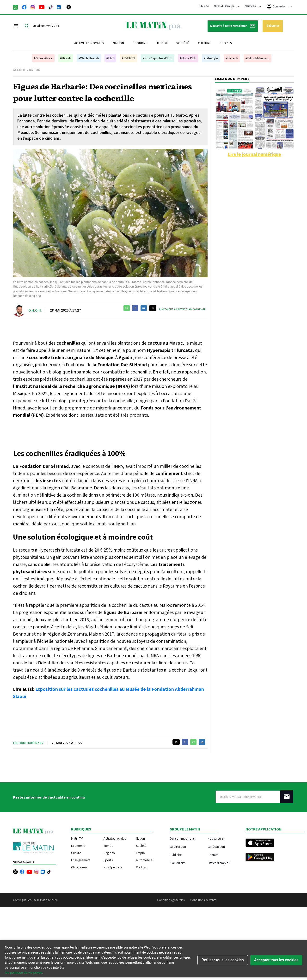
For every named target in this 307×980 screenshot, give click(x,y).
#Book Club (188, 58)
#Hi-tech (232, 58)
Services (253, 6)
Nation (119, 43)
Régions (109, 853)
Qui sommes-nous (182, 838)
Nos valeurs (215, 838)
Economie (78, 846)
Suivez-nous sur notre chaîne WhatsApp (182, 309)
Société (183, 43)
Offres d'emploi (218, 863)
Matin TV (77, 838)
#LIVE (110, 58)
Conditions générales (171, 900)
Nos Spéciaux (113, 867)
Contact (213, 855)
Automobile (144, 860)
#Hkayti (66, 58)
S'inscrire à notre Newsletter (233, 26)
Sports (226, 43)
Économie (141, 43)
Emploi (141, 853)
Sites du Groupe (227, 6)
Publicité (203, 6)
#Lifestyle (211, 58)
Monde (162, 43)
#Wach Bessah (89, 58)
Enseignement (81, 860)
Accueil (19, 70)
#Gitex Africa (43, 58)
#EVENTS (129, 58)
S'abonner (273, 26)
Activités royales (89, 43)
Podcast (142, 867)
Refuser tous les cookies (223, 960)
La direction (178, 846)
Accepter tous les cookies (276, 960)
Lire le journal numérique (254, 154)
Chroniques (79, 867)
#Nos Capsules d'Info (158, 58)
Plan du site (178, 863)
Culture (205, 43)
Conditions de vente (203, 900)
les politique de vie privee (24, 973)
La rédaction (216, 846)
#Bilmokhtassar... (258, 58)
